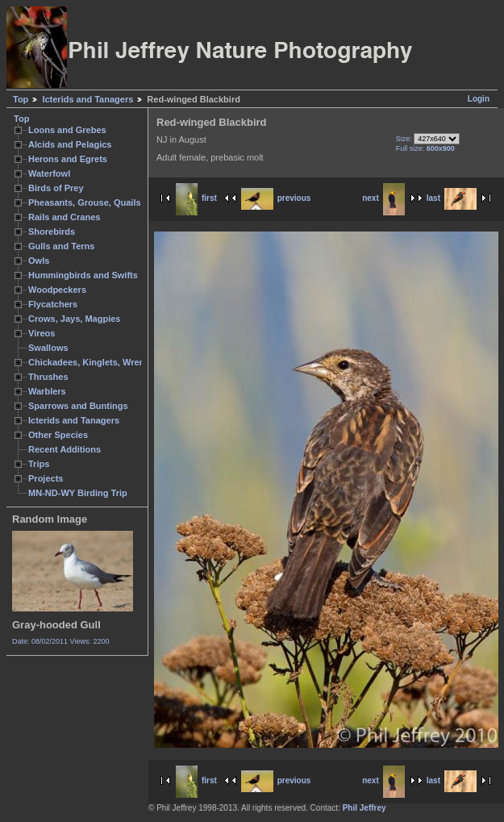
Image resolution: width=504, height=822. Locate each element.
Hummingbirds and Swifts (83, 275)
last (452, 198)
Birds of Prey (56, 188)
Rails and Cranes (64, 217)
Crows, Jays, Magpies (75, 319)
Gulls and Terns (61, 246)
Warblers (47, 391)
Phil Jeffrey (364, 808)
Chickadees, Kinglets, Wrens (89, 362)
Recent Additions (65, 449)
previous (276, 198)
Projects (46, 478)
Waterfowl (49, 173)
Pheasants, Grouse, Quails (85, 202)
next (383, 198)
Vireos (42, 333)
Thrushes (48, 377)
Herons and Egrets (68, 159)
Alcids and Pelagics (70, 144)
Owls (39, 261)
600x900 (441, 148)
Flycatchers (53, 304)
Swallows (48, 348)
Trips (39, 464)
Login (479, 99)
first (196, 198)
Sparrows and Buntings (78, 406)
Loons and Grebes (67, 130)
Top (21, 99)
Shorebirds (52, 232)
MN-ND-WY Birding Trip (78, 493)
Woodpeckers (57, 290)
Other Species (58, 435)
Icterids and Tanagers (87, 99)
